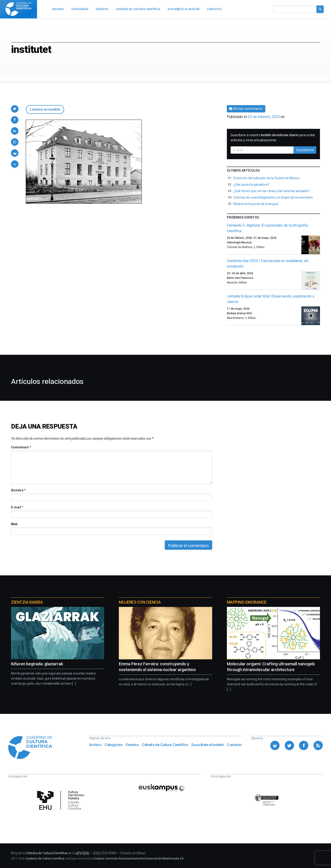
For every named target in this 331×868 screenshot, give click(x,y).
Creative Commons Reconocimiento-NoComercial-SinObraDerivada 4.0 (139, 859)
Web (14, 524)
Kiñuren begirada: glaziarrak (37, 664)
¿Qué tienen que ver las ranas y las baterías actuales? (271, 191)
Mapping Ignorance (247, 602)
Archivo (95, 745)
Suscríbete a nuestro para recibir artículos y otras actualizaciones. (273, 138)
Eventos (132, 745)
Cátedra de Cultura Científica (165, 745)
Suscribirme (305, 150)
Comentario (21, 447)
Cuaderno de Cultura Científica (45, 859)
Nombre (18, 490)
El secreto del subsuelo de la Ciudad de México (266, 178)
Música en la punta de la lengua (256, 204)
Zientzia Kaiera (27, 602)
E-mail (17, 507)
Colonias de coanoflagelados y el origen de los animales (273, 197)
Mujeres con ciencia (140, 602)
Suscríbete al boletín (208, 745)
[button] (15, 109)
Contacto (234, 745)
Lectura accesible (45, 109)
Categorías (114, 745)
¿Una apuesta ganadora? (251, 185)
